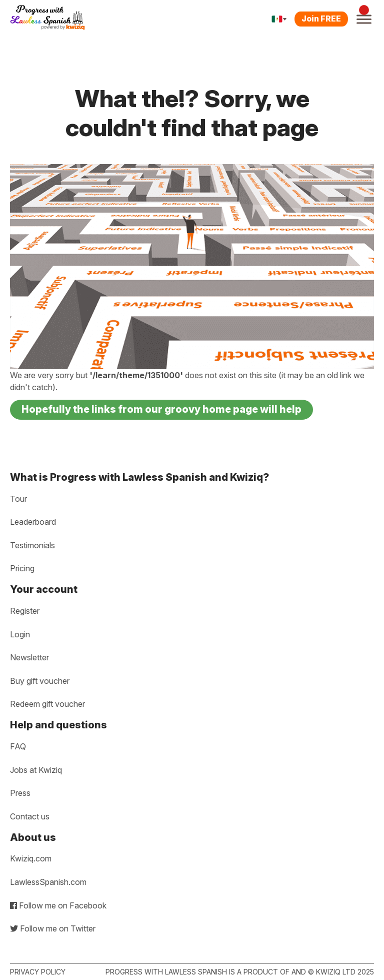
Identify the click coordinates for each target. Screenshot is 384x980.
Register (25, 611)
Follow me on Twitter (53, 928)
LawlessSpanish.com (48, 882)
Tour (18, 499)
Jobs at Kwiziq (36, 770)
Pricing (22, 568)
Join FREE (321, 19)
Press (20, 793)
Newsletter (29, 657)
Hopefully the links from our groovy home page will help (161, 409)
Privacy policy (38, 972)
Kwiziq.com (31, 858)
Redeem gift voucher (47, 704)
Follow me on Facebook (58, 905)
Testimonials (32, 545)
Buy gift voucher (40, 681)
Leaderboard (33, 522)
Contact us (30, 816)
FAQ (18, 746)
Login (20, 634)
